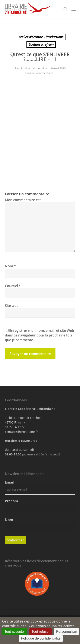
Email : (10, 482)
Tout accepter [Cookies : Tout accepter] (15, 632)
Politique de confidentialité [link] (41, 638)
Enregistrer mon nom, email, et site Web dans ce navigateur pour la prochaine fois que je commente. (39, 335)
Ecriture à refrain (41, 44)
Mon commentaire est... (24, 200)
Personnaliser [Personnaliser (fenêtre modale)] (67, 632)
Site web (12, 306)
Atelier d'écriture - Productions (41, 37)
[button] (74, 9)
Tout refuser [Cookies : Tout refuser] (41, 632)
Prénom (11, 501)
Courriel (13, 286)
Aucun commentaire (40, 73)
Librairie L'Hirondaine (33, 68)
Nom (10, 266)
